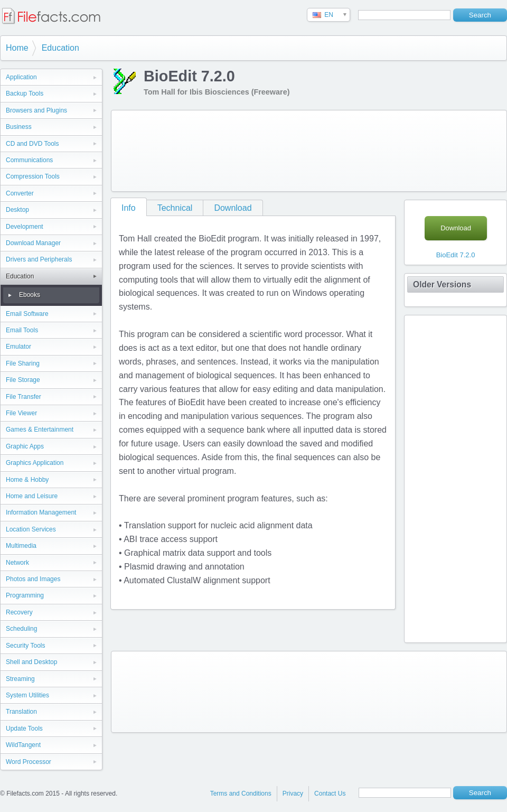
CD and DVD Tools (32, 144)
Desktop (17, 210)
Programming (25, 595)
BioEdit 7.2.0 (456, 255)
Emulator (18, 347)
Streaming (20, 679)
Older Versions (442, 284)
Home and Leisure (32, 496)
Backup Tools (25, 94)
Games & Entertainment (40, 430)
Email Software (27, 314)
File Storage (23, 380)
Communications (29, 160)
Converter (20, 193)
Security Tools (25, 646)
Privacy (293, 794)
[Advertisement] (157, 149)
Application (21, 77)
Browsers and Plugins (36, 110)
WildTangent (23, 745)
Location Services (31, 529)
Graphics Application (35, 463)
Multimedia (21, 546)
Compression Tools (33, 176)
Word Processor (29, 762)
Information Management (41, 512)
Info (129, 208)
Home (17, 48)
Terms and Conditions (241, 794)
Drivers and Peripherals (39, 259)
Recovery (19, 612)
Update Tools (24, 729)
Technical (175, 208)
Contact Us (330, 794)
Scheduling (21, 629)
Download (233, 208)
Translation (21, 712)
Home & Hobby (27, 480)
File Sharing (23, 363)
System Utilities (27, 695)
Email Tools (22, 330)
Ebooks (30, 295)
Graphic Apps (25, 446)
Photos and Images (33, 579)
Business (19, 127)
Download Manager (33, 243)
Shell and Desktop (31, 662)
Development (25, 227)
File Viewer (21, 413)
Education (60, 48)
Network (17, 563)
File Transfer (24, 397)
